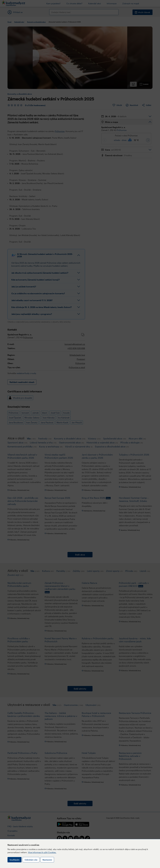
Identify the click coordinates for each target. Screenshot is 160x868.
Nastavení (47, 860)
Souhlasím (14, 860)
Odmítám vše (31, 860)
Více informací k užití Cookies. (42, 852)
